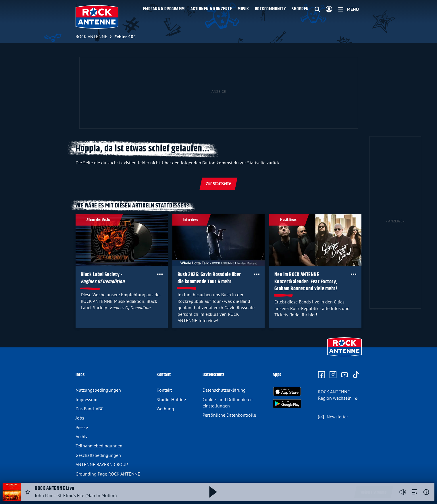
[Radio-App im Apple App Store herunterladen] (287, 391)
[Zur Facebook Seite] (322, 375)
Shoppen (300, 9)
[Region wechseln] (338, 395)
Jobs (80, 418)
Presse (82, 427)
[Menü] (349, 9)
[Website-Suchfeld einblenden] (317, 9)
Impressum (86, 399)
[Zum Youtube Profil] (344, 375)
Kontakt (164, 390)
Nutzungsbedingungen (98, 390)
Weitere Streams (374, 493)
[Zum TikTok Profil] (356, 375)
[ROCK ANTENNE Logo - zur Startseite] (97, 17)
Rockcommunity (271, 9)
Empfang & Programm (164, 9)
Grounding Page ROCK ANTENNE (108, 474)
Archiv (82, 436)
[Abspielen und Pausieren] (213, 492)
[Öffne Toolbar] (160, 274)
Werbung (165, 409)
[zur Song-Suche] (415, 492)
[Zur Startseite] (344, 357)
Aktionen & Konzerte (211, 9)
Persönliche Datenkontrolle (229, 415)
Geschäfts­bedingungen (98, 455)
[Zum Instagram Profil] (333, 375)
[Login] (329, 9)
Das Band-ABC (89, 409)
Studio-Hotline (171, 399)
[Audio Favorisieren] (28, 492)
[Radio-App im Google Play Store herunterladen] (287, 404)
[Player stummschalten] (403, 492)
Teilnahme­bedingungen (99, 446)
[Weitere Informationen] (426, 492)
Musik (243, 9)
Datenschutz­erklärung (224, 390)
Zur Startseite (218, 184)
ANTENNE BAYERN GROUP (102, 464)
